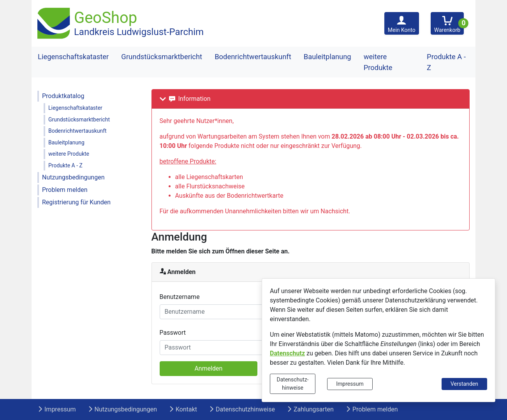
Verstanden (464, 384)
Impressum (350, 384)
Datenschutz (287, 353)
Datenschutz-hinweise (293, 384)
